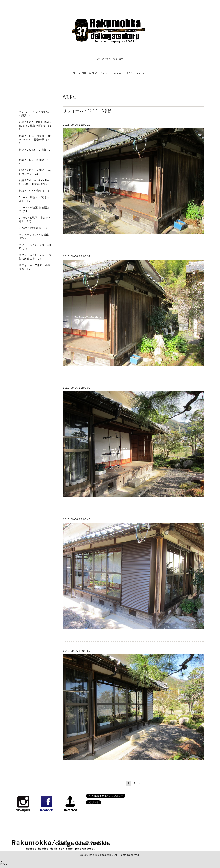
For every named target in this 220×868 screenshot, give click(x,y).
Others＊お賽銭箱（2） (34, 228)
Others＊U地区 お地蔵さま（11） (34, 209)
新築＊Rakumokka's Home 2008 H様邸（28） (35, 182)
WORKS (93, 73)
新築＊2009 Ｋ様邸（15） (34, 162)
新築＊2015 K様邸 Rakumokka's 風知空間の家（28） (35, 126)
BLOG (129, 73)
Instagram (118, 73)
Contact (105, 73)
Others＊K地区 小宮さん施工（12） (35, 220)
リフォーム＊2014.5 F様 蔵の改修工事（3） (36, 257)
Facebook (141, 73)
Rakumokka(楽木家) (101, 855)
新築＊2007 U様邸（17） (35, 191)
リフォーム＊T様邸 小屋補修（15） (35, 267)
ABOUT (82, 73)
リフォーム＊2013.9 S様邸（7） (35, 247)
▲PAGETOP (4, 864)
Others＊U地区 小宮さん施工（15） (34, 199)
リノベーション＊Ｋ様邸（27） (34, 236)
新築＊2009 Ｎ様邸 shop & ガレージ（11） (35, 172)
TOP (73, 73)
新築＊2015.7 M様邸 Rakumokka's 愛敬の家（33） (35, 139)
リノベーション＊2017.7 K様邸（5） (34, 114)
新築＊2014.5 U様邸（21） (35, 151)
